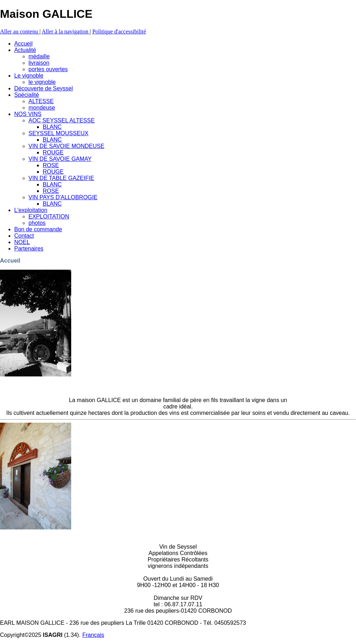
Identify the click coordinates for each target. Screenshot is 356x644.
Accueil (10, 261)
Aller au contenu (20, 31)
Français (93, 635)
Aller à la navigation (66, 31)
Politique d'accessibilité (119, 31)
